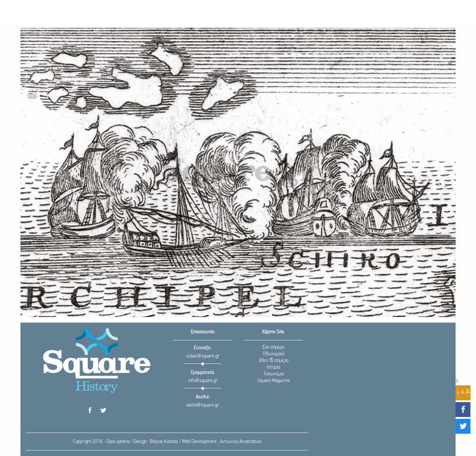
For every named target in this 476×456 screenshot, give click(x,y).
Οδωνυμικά (274, 354)
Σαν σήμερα (273, 347)
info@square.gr (203, 381)
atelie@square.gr (203, 405)
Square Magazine (274, 381)
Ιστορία (273, 367)
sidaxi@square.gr (203, 356)
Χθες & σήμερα (274, 361)
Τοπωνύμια (274, 374)
